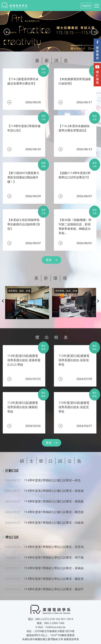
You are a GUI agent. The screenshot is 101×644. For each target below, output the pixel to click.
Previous (3, 301)
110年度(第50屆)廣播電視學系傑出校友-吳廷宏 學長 (74, 407)
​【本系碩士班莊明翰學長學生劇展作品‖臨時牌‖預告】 (24, 224)
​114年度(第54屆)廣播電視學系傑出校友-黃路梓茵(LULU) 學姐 (24, 360)
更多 (49, 260)
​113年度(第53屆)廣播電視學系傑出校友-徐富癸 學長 (74, 360)
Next (98, 301)
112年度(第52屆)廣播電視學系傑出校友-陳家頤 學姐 (23, 407)
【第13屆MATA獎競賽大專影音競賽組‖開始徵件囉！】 (23, 177)
